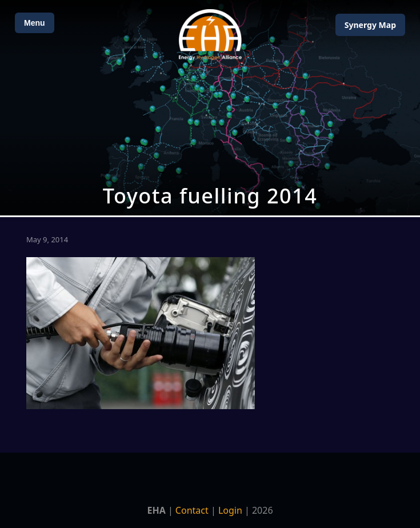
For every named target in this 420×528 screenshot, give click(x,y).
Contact (192, 510)
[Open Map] (210, 108)
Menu (35, 23)
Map (370, 25)
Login (230, 510)
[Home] (210, 35)
